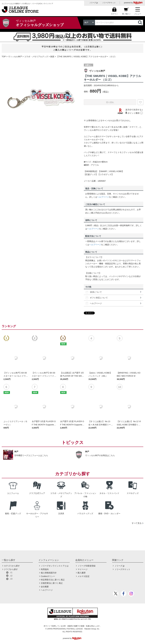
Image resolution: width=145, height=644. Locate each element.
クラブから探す (11, 569)
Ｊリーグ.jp (94, 3)
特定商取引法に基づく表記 (53, 580)
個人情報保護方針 (49, 573)
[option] (41, 99)
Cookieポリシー (48, 576)
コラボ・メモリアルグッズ (36, 57)
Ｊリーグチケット (109, 3)
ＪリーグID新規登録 (87, 566)
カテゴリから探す (12, 566)
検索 (140, 23)
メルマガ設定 (84, 576)
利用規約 (45, 569)
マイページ (83, 569)
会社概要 (45, 587)
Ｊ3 (11, 579)
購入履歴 (82, 573)
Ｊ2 (11, 576)
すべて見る (137, 523)
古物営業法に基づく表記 (52, 583)
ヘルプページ (103, 197)
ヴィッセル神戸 (15, 57)
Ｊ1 (11, 572)
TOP (4, 57)
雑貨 (52, 57)
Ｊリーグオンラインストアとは (55, 566)
